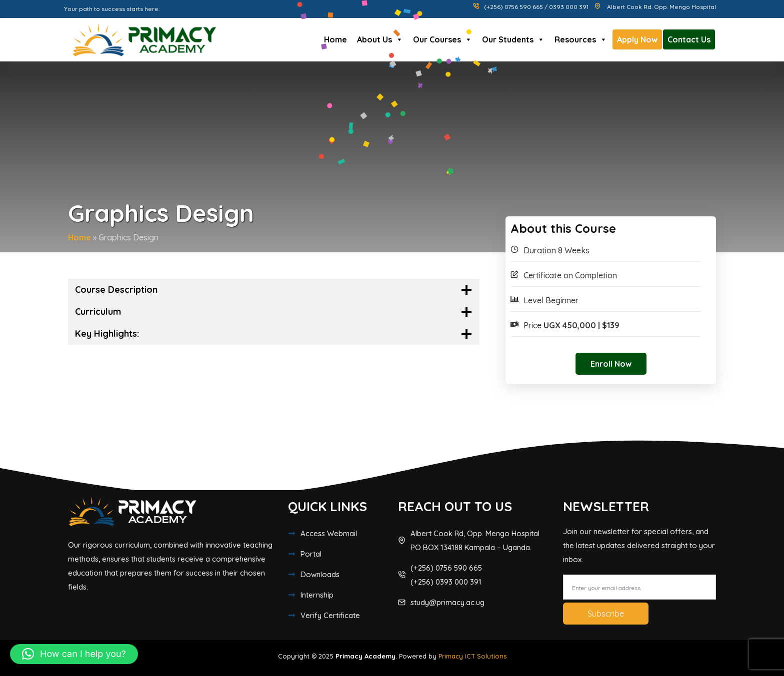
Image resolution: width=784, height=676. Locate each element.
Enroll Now (611, 364)
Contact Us (689, 39)
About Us (380, 39)
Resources (581, 39)
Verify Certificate (330, 615)
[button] (74, 654)
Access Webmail (329, 533)
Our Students (513, 39)
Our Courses (442, 39)
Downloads (320, 574)
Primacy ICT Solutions (472, 656)
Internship (317, 595)
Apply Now (637, 39)
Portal (311, 554)
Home (335, 39)
